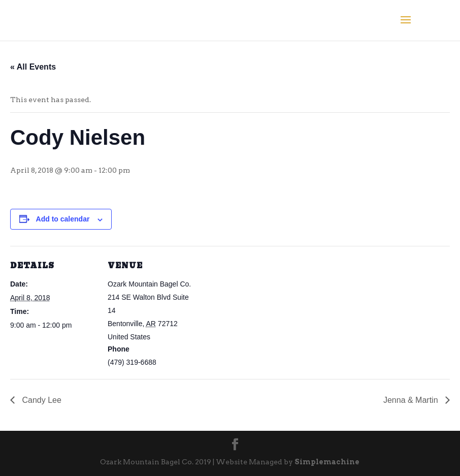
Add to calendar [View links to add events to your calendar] (63, 219)
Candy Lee (41, 400)
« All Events (33, 67)
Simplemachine (326, 462)
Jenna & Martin (412, 400)
